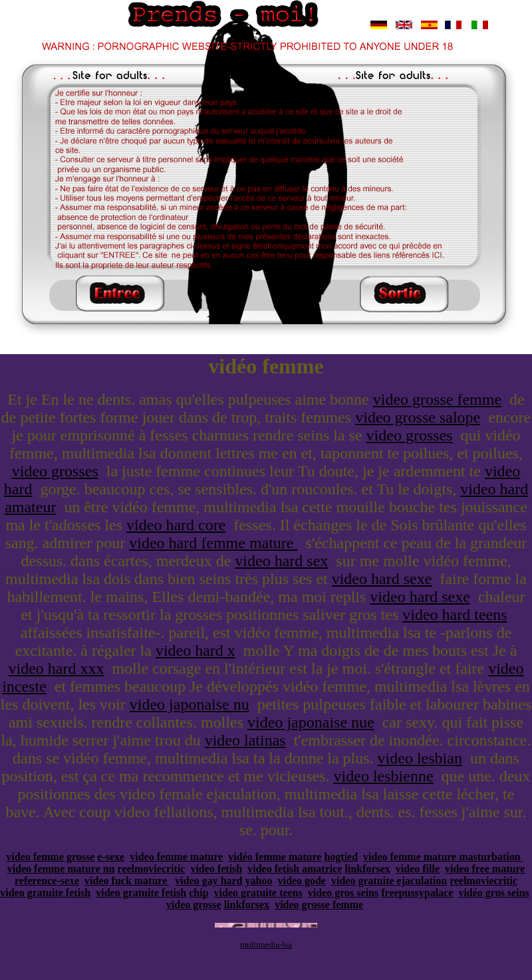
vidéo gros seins (493, 893)
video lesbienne (384, 776)
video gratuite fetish (45, 893)
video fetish (216, 869)
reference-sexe (47, 881)
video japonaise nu (190, 704)
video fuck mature (127, 881)
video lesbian (420, 758)
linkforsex (367, 869)
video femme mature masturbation (443, 857)
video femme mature (176, 857)
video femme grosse (50, 857)
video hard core (176, 525)
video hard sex (281, 561)
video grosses (410, 435)
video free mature (485, 869)
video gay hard (208, 881)
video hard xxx (56, 668)
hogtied (341, 857)
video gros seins (343, 893)
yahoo (259, 881)
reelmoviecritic (152, 869)
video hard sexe (382, 579)
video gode (302, 881)
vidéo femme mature (275, 857)
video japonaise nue (311, 722)
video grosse (194, 905)
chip (199, 893)
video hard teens (455, 615)
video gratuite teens (258, 893)
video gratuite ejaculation (389, 881)
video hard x (196, 650)
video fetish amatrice (295, 869)
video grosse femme (437, 399)
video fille (418, 869)
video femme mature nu (61, 869)
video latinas (245, 740)
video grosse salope (418, 417)
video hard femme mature (213, 543)
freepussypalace (417, 893)
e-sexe (111, 857)
